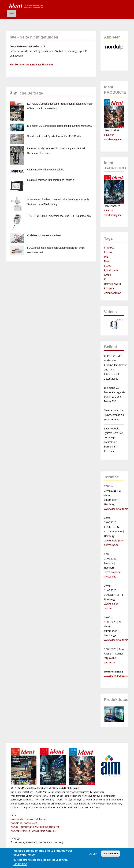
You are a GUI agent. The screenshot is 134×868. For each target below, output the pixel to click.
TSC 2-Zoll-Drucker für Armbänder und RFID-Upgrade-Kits (59, 216)
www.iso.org (31, 823)
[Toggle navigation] (12, 14)
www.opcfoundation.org (47, 827)
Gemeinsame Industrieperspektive (46, 170)
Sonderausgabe (113, 215)
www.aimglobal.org (37, 819)
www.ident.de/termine (116, 676)
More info (20, 864)
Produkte (109, 248)
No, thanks (111, 853)
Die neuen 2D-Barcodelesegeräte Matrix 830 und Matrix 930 (60, 126)
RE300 (108, 266)
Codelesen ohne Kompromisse (44, 235)
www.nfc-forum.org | (21, 831)
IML (106, 257)
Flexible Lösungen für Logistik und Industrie (51, 180)
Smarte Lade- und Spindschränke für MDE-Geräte (54, 136)
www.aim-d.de (18, 819)
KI (105, 279)
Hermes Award (112, 284)
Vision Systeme (113, 293)
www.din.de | (18, 823)
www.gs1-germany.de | (23, 827)
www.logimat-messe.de (44, 831)
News (107, 261)
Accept (94, 854)
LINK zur (109, 210)
